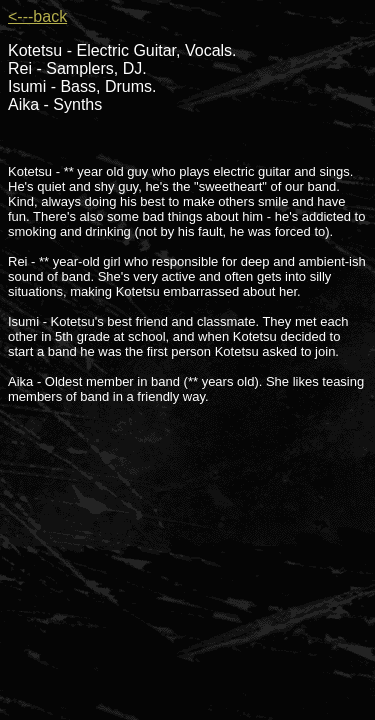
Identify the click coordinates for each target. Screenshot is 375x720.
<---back (37, 16)
